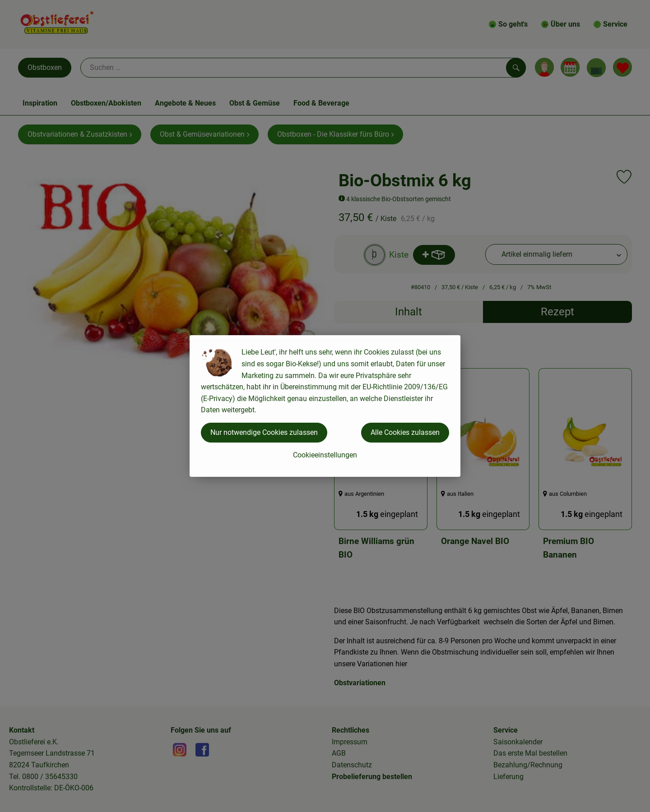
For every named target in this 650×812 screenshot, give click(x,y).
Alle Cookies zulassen (405, 432)
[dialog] (325, 406)
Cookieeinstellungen (325, 455)
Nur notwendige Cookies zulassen (264, 432)
